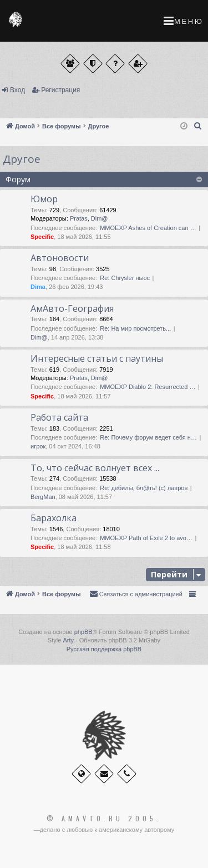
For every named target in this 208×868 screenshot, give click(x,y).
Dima (38, 287)
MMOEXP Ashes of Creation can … (148, 228)
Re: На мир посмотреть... (135, 328)
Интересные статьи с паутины (97, 358)
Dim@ (100, 218)
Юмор (44, 199)
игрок (38, 446)
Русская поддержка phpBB (104, 649)
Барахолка (54, 518)
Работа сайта (59, 417)
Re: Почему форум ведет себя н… (148, 437)
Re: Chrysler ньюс (125, 278)
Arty (68, 640)
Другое (22, 159)
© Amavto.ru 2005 (102, 819)
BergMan (43, 497)
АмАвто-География (72, 308)
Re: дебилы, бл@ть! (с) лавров (144, 488)
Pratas (79, 218)
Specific (42, 237)
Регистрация (60, 90)
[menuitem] (198, 126)
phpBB (83, 632)
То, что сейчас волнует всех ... (95, 468)
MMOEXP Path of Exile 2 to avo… (146, 538)
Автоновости (60, 258)
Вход (17, 90)
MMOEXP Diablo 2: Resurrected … (148, 387)
